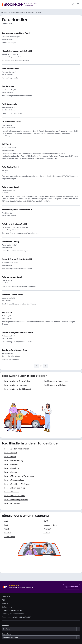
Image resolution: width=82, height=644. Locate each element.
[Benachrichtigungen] (73, 4)
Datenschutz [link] (7, 607)
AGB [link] (4, 600)
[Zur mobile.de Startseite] (20, 4)
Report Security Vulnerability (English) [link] (16, 617)
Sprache (5, 626)
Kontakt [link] (5, 604)
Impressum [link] (6, 597)
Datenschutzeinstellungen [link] (12, 610)
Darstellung (7, 634)
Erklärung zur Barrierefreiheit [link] (13, 614)
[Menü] (78, 4)
